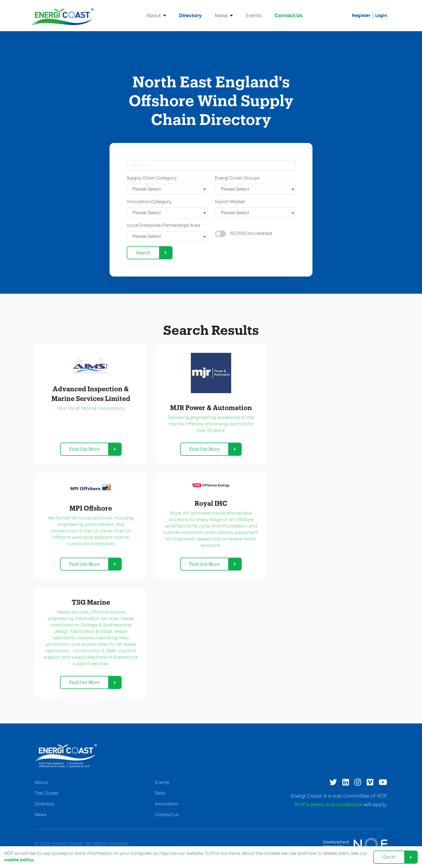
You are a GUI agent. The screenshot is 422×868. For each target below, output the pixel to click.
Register (361, 16)
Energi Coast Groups (237, 178)
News (224, 15)
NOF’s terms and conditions (328, 805)
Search (143, 252)
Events (254, 16)
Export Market (230, 202)
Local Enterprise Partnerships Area (163, 226)
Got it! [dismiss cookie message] (389, 857)
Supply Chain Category (152, 178)
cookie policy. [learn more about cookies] (19, 860)
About (156, 15)
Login (381, 16)
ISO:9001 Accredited (251, 234)
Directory (190, 16)
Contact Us (288, 16)
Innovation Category (149, 202)
